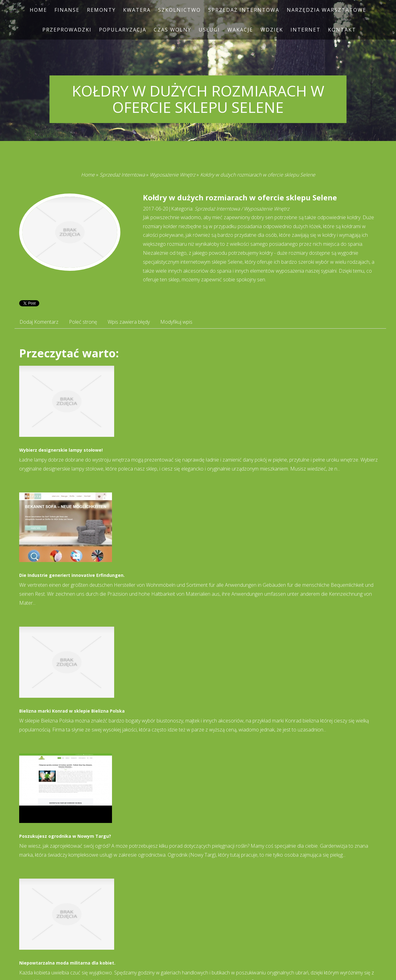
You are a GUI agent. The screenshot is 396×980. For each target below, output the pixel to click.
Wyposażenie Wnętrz (172, 175)
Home (88, 175)
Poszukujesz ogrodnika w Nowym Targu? (65, 836)
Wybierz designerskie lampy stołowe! (61, 450)
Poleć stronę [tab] (83, 322)
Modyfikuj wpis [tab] (176, 322)
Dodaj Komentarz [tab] (39, 322)
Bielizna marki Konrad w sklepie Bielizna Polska (72, 711)
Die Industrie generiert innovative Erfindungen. (72, 575)
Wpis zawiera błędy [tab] (129, 322)
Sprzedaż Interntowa (122, 175)
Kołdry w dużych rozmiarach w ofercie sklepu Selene (258, 175)
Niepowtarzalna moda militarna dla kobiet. (67, 963)
